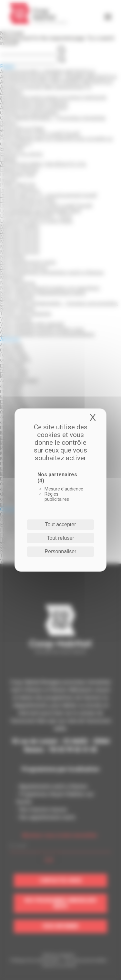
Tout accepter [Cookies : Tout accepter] (60, 524)
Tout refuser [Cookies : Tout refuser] (60, 538)
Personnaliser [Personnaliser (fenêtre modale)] (61, 551)
